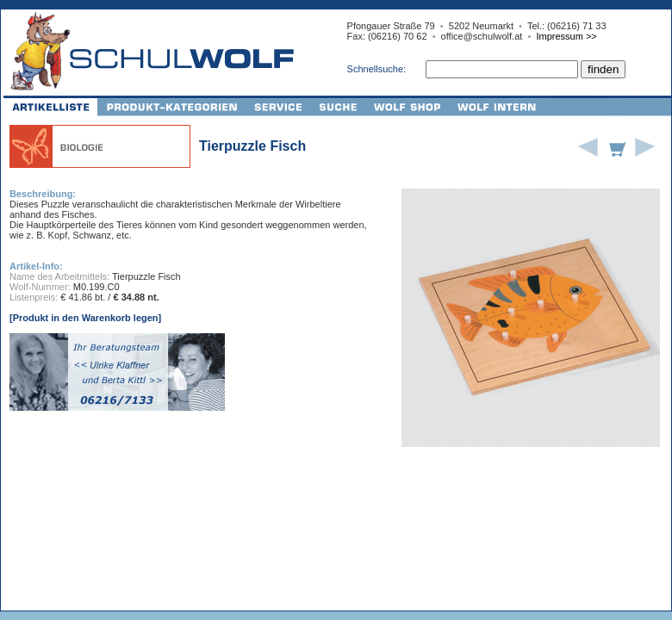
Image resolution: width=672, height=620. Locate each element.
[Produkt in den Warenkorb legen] (85, 318)
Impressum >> (566, 36)
